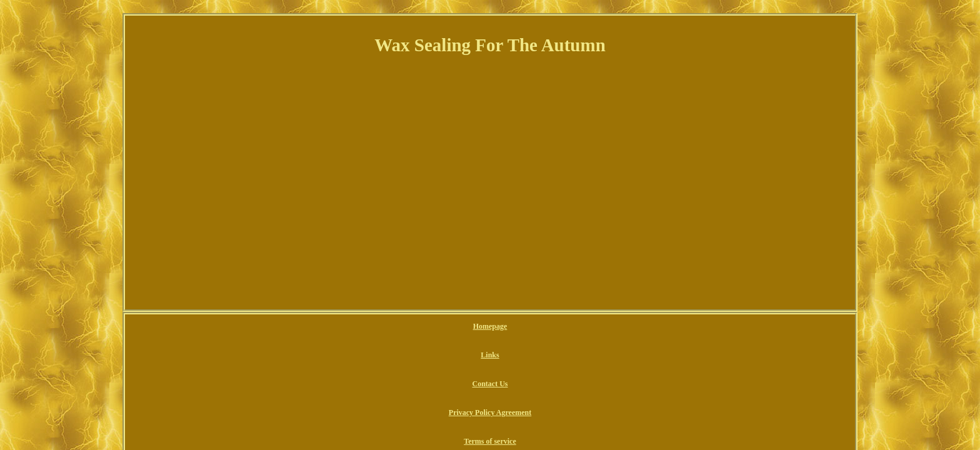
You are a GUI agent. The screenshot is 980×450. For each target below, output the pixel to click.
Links (406, 327)
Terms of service (596, 327)
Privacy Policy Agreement (516, 327)
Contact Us (445, 327)
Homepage (368, 327)
